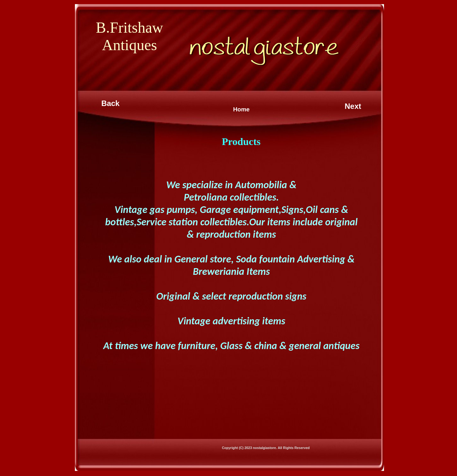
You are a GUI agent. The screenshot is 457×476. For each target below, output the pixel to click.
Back (110, 103)
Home (242, 109)
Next (353, 106)
